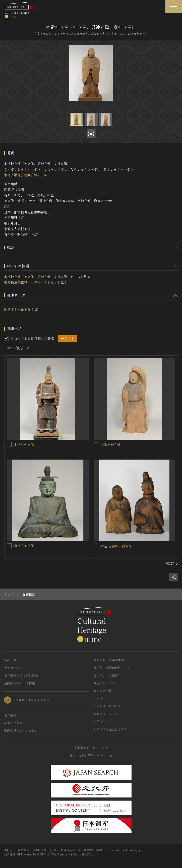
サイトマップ (103, 721)
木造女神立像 (111, 445)
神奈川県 (40, 175)
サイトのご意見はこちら (110, 729)
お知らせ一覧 (103, 691)
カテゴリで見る (15, 668)
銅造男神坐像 (24, 546)
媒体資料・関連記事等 (109, 660)
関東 (27, 175)
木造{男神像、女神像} (117, 546)
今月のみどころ (104, 683)
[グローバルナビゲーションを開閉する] (174, 7)
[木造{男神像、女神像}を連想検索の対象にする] (96, 546)
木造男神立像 (24, 444)
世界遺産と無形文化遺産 (21, 675)
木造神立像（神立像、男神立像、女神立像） (37, 277)
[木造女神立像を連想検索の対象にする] (96, 445)
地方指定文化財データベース (26, 282)
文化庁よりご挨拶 (106, 675)
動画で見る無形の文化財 (21, 731)
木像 (7, 175)
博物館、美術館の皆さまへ (112, 668)
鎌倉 (17, 175)
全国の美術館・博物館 (19, 683)
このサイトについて (107, 706)
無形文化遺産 (13, 723)
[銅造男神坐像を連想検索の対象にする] (9, 546)
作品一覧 (10, 660)
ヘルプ (98, 698)
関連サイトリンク (106, 714)
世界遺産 (10, 715)
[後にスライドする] (172, 564)
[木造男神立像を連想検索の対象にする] (9, 444)
